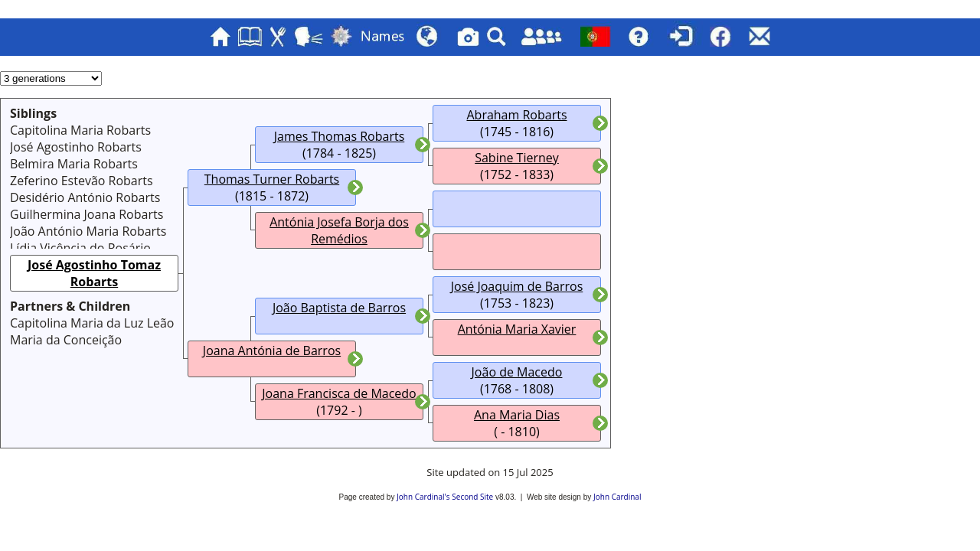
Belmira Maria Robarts (74, 164)
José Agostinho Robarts (76, 147)
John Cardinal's (423, 497)
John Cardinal (617, 497)
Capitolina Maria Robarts (80, 130)
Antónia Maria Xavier (517, 329)
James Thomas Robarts (340, 136)
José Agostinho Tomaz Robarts (94, 273)
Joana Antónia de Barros (272, 350)
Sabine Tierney (517, 158)
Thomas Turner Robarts (272, 179)
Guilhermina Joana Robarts (87, 214)
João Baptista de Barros (339, 308)
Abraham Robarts (516, 115)
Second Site (472, 497)
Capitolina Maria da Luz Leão (92, 323)
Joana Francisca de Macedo (339, 393)
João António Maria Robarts (88, 231)
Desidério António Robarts (85, 197)
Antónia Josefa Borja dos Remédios (339, 230)
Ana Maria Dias (517, 415)
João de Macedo (517, 372)
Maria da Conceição (66, 340)
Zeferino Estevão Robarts (82, 181)
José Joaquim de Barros (517, 286)
